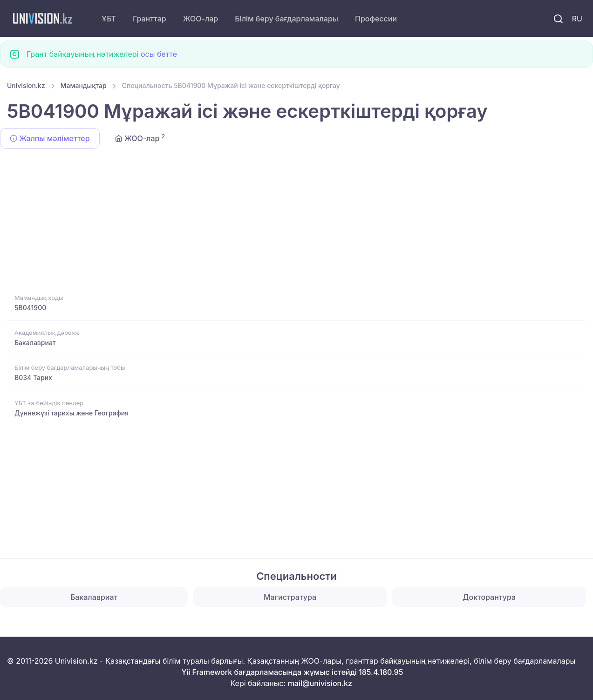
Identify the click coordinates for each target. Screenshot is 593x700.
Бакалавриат (35, 343)
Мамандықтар (84, 85)
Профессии (376, 19)
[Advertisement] (286, 223)
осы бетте (159, 54)
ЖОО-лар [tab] (140, 138)
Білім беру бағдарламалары (286, 19)
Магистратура (290, 597)
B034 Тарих (33, 377)
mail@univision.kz (320, 683)
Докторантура (489, 597)
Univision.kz (26, 85)
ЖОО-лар (201, 19)
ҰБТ (109, 19)
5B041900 (30, 308)
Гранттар (150, 19)
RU (577, 19)
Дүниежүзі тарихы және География (72, 413)
